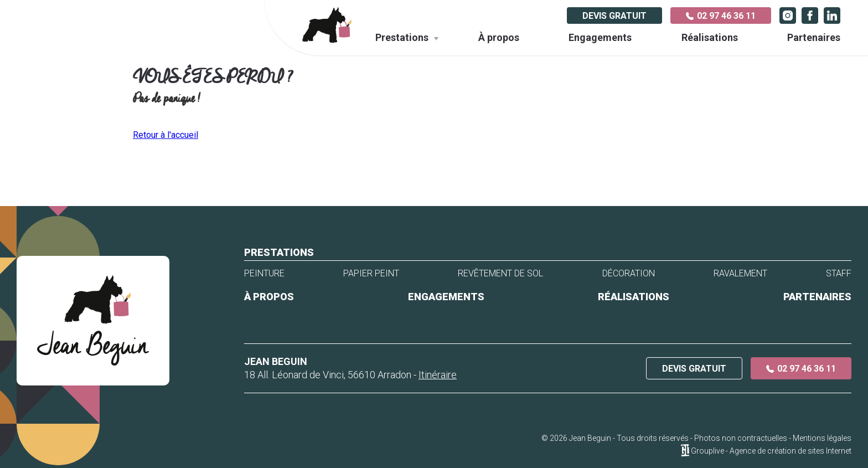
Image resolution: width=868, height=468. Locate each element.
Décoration (629, 274)
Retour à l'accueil (166, 135)
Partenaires (814, 37)
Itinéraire (438, 375)
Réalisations (710, 37)
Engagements (600, 37)
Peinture (264, 274)
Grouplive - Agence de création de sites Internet (771, 451)
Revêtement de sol (500, 274)
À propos (499, 37)
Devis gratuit (614, 16)
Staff (839, 274)
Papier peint (371, 274)
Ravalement (740, 274)
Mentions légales (822, 438)
